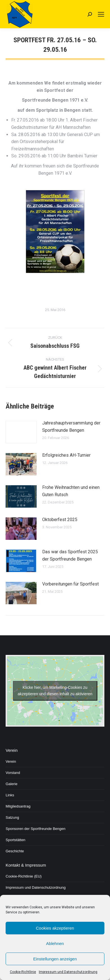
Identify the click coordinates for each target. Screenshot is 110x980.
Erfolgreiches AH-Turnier (66, 455)
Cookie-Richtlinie (23, 972)
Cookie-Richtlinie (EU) (24, 876)
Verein (11, 761)
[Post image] (21, 432)
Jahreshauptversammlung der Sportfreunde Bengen (71, 427)
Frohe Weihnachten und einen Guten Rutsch (71, 491)
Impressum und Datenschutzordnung (68, 972)
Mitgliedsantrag (18, 806)
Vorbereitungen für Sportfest (70, 584)
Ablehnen (55, 943)
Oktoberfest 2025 (60, 520)
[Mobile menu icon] (101, 14)
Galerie (12, 784)
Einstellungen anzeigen (55, 959)
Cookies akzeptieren (55, 928)
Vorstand (13, 773)
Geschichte (15, 851)
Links (10, 795)
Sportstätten (15, 840)
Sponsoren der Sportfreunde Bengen (36, 829)
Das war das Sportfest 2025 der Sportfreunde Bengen (70, 555)
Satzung (12, 817)
